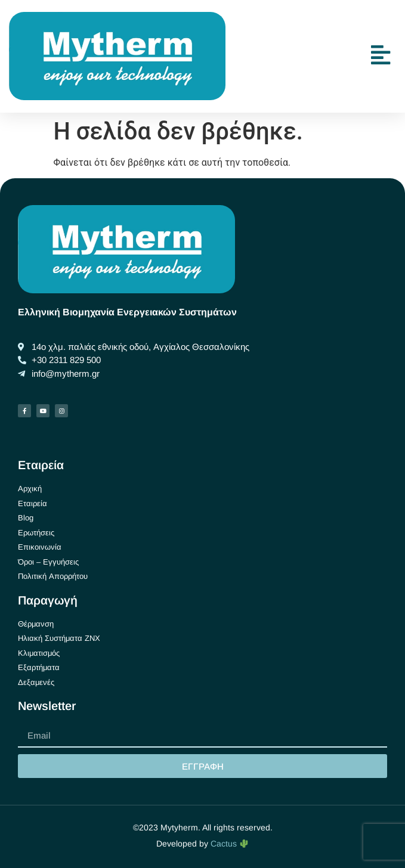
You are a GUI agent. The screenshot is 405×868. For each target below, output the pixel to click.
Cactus (229, 844)
